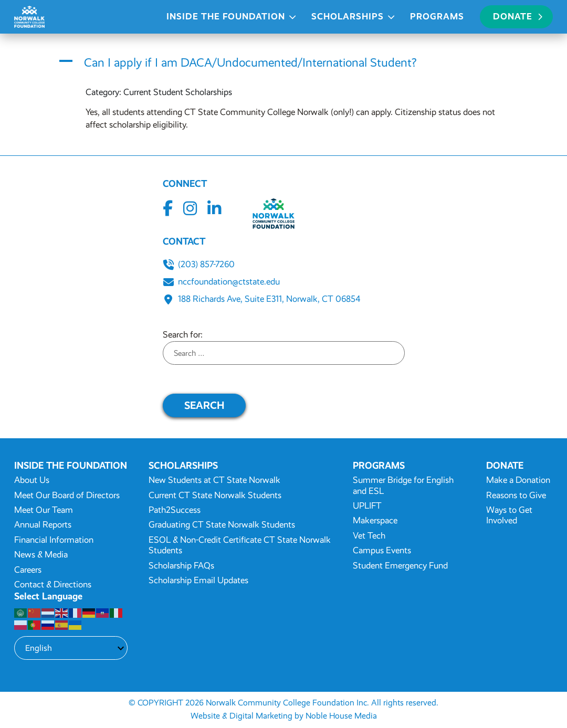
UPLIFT (367, 506)
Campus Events (382, 550)
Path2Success (175, 510)
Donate (518, 16)
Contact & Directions (53, 584)
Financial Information (54, 540)
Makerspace (375, 520)
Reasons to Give (516, 495)
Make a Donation (518, 480)
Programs (437, 16)
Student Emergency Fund (400, 566)
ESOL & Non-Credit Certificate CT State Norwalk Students (240, 545)
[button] (283, 63)
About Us (32, 480)
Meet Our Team (44, 510)
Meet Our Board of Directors (67, 495)
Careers (28, 570)
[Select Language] (71, 648)
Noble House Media (341, 716)
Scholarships (348, 16)
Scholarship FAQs (181, 566)
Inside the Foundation (226, 16)
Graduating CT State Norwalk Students (222, 525)
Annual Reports (43, 525)
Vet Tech (369, 536)
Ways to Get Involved (509, 515)
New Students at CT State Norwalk (214, 480)
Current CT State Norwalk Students (215, 495)
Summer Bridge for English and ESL (403, 485)
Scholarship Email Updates (198, 580)
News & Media (41, 555)
